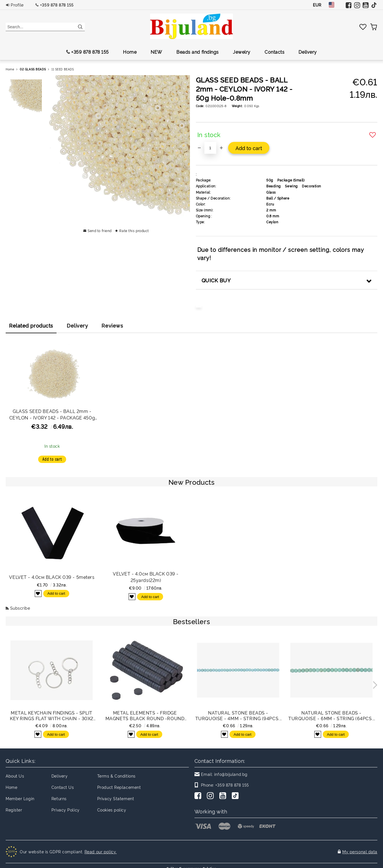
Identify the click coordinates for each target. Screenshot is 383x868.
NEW (156, 52)
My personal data (360, 849)
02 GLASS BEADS (33, 69)
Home (130, 52)
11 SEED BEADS (63, 69)
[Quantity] (210, 148)
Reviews (112, 325)
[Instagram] (211, 796)
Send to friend (100, 230)
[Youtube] (224, 796)
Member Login (20, 798)
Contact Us (63, 787)
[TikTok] (236, 796)
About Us (15, 776)
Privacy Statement (116, 798)
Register (14, 810)
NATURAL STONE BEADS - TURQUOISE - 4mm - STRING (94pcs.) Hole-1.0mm (238, 715)
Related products (31, 325)
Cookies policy (112, 810)
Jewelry (242, 52)
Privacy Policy (66, 810)
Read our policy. (101, 849)
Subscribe (20, 608)
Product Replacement (119, 787)
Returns (59, 798)
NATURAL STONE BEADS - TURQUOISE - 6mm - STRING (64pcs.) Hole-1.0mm (331, 715)
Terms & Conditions (116, 776)
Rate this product (134, 230)
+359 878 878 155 (57, 5)
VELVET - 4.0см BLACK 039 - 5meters (52, 577)
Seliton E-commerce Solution (191, 863)
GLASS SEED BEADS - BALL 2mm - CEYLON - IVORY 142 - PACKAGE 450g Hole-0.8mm (52, 415)
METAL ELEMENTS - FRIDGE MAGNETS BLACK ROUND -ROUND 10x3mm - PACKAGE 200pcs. (145, 715)
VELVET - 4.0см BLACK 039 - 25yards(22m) (146, 577)
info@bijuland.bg (231, 774)
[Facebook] (199, 796)
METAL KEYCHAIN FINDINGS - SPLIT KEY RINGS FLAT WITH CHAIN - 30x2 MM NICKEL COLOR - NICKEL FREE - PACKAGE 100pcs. (52, 715)
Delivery (308, 52)
